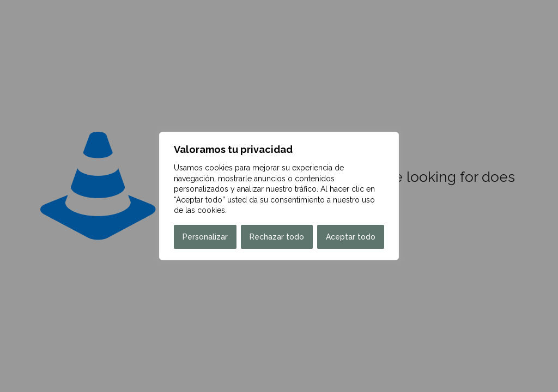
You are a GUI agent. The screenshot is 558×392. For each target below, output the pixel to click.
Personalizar (205, 237)
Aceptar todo (351, 237)
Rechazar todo (277, 237)
